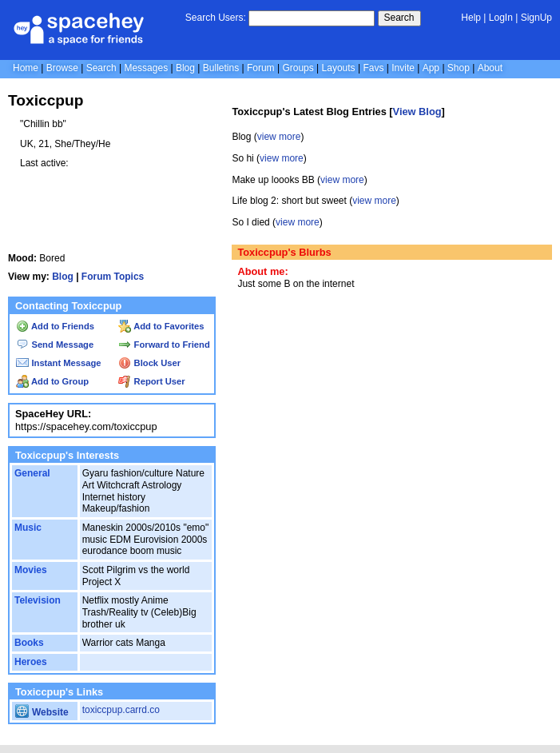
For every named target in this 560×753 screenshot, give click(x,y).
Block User (149, 363)
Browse (62, 68)
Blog (185, 68)
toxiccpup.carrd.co (121, 710)
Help (471, 18)
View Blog (417, 112)
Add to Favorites (161, 326)
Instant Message (58, 363)
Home (26, 68)
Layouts (339, 68)
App (431, 68)
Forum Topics (113, 277)
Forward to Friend (164, 345)
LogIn (501, 18)
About (490, 68)
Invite (403, 68)
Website (42, 712)
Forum (261, 68)
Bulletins (221, 68)
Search (399, 18)
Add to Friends (55, 326)
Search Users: (216, 18)
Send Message (55, 345)
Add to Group (52, 381)
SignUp (536, 18)
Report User (151, 381)
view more (279, 137)
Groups (298, 68)
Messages (146, 68)
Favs (373, 68)
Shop (459, 68)
